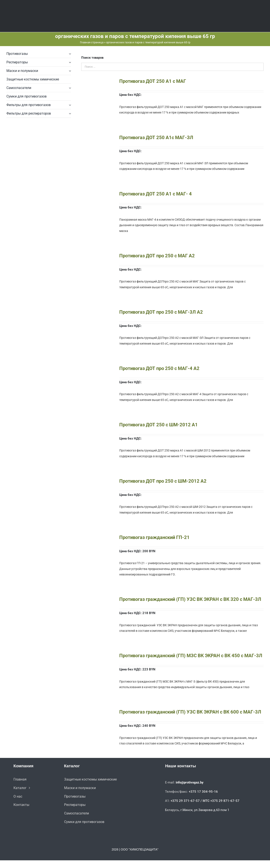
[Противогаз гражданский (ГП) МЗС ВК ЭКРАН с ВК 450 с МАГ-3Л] (97, 656)
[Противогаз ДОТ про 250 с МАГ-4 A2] (97, 368)
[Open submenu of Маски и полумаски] (69, 71)
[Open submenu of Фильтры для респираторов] (69, 114)
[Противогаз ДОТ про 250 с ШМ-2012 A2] (97, 481)
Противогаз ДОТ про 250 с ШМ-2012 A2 (163, 481)
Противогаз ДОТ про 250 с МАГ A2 (157, 256)
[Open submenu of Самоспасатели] (69, 88)
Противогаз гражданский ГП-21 (154, 537)
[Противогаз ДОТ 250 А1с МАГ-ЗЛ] (97, 138)
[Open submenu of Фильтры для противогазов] (69, 105)
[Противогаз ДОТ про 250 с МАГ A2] (97, 256)
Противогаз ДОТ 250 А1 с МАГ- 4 (156, 194)
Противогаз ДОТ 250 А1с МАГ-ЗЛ (156, 138)
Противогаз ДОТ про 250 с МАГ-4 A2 (159, 368)
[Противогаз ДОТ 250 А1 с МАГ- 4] (97, 194)
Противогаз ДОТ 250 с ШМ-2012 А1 (159, 425)
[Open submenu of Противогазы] (69, 54)
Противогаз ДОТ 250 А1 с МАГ (153, 81)
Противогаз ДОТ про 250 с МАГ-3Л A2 (161, 312)
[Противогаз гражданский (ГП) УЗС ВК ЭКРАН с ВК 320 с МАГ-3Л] (97, 599)
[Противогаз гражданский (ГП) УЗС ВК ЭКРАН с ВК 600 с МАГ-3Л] (97, 712)
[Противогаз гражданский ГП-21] (97, 537)
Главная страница (92, 42)
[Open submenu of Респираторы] (69, 62)
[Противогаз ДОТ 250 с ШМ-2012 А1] (97, 425)
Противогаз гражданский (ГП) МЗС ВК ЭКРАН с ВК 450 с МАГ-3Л (191, 656)
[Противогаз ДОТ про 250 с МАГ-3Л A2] (97, 312)
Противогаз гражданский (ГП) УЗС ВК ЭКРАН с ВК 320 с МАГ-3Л (190, 599)
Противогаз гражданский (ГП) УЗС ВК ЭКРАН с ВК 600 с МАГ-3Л (190, 712)
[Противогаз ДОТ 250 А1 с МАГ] (97, 81)
